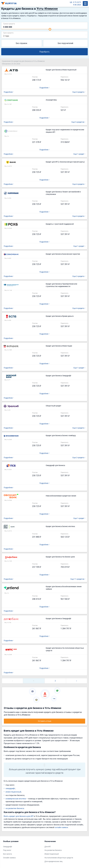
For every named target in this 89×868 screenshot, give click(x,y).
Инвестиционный (52, 854)
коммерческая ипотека (16, 799)
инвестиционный (13, 792)
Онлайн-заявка (9, 858)
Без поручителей (65, 43)
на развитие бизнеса (15, 808)
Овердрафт (8, 847)
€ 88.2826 (77, 5)
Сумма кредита (9, 24)
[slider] (50, 29)
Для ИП (48, 847)
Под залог (7, 850)
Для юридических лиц (53, 861)
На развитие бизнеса (53, 850)
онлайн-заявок (61, 827)
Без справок (22, 43)
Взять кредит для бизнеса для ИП (19, 816)
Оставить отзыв (45, 721)
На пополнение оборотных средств (59, 858)
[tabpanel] (23, 850)
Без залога (7, 854)
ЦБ (71, 2)
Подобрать (44, 52)
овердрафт (10, 788)
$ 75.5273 (77, 2)
